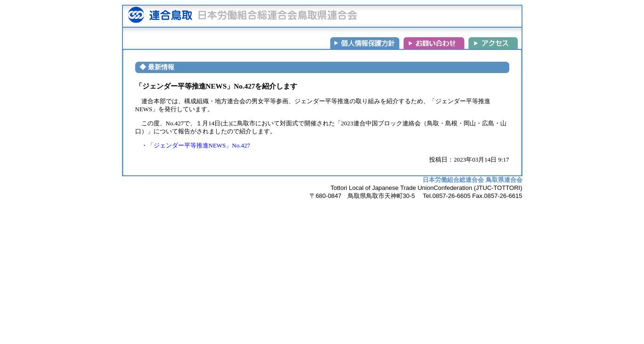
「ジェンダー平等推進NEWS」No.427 (199, 145)
